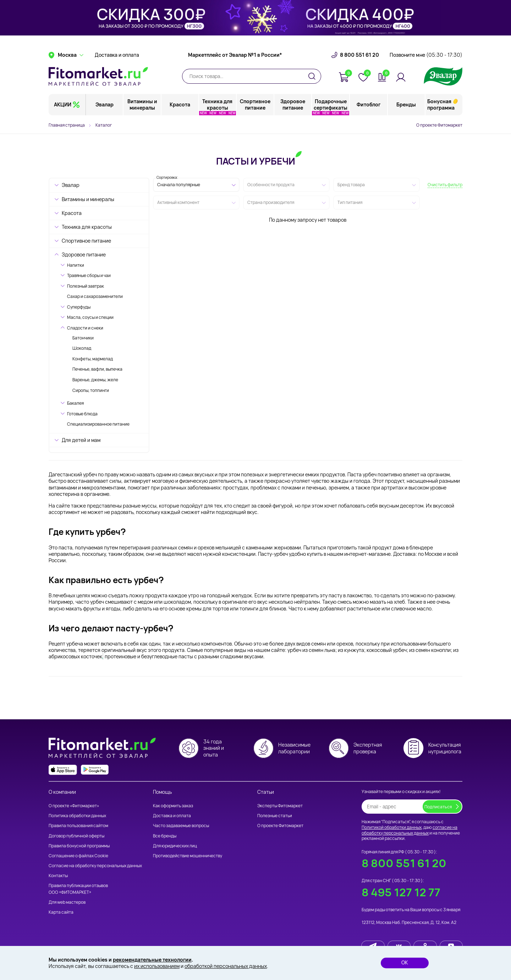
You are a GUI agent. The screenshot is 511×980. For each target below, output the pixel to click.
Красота (180, 104)
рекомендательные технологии (152, 960)
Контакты (58, 876)
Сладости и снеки (85, 328)
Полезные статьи (275, 816)
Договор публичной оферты (76, 836)
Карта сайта (61, 912)
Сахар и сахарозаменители (95, 296)
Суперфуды (79, 307)
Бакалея (75, 403)
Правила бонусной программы (79, 846)
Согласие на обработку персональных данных (95, 866)
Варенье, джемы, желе (95, 380)
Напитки (76, 265)
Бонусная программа (441, 104)
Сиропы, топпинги (91, 390)
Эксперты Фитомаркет (280, 806)
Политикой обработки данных (392, 827)
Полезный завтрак (86, 286)
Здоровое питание (293, 104)
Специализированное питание (98, 424)
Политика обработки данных (77, 816)
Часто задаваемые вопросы (181, 826)
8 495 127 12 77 (401, 892)
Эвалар (105, 104)
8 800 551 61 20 (359, 55)
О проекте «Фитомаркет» (74, 806)
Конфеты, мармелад (93, 359)
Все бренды (165, 836)
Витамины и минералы (142, 104)
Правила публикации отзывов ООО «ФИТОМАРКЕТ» (78, 889)
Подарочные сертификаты (331, 104)
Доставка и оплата (117, 55)
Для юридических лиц (175, 846)
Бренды (406, 104)
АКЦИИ (63, 104)
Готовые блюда (82, 414)
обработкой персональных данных (226, 966)
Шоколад (82, 348)
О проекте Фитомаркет (439, 125)
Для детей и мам (81, 440)
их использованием (157, 966)
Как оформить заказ (173, 806)
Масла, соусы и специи (90, 317)
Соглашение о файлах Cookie (78, 856)
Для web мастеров (67, 902)
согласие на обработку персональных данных (410, 830)
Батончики (83, 338)
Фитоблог (369, 104)
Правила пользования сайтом (78, 826)
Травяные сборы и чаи (89, 275)
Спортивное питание (255, 104)
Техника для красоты (218, 104)
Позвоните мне (426, 55)
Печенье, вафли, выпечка (97, 369)
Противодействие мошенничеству (188, 856)
